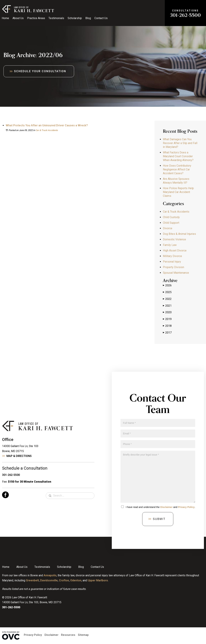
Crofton (64, 580)
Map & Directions (19, 456)
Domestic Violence (174, 239)
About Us (18, 18)
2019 (167, 319)
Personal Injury (172, 262)
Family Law (170, 245)
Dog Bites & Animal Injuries (179, 234)
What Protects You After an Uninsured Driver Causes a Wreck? (47, 125)
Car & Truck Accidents (47, 130)
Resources (68, 635)
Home (5, 18)
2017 (167, 333)
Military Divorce (172, 256)
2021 (167, 306)
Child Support (171, 223)
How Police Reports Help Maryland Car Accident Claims (178, 192)
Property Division (173, 267)
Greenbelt (32, 580)
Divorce (168, 228)
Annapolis (50, 575)
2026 (167, 285)
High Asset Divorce (175, 251)
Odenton (76, 580)
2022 (167, 299)
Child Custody (171, 217)
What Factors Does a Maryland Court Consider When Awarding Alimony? (178, 156)
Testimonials (56, 18)
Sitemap (83, 635)
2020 (167, 312)
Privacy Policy (186, 507)
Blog (88, 18)
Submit (159, 519)
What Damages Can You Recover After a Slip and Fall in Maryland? (180, 143)
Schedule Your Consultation (40, 71)
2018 (167, 326)
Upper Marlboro (98, 580)
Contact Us (101, 18)
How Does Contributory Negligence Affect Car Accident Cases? (177, 169)
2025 (167, 292)
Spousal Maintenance (176, 273)
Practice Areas (36, 18)
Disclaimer (166, 507)
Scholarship (75, 18)
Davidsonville (49, 580)
